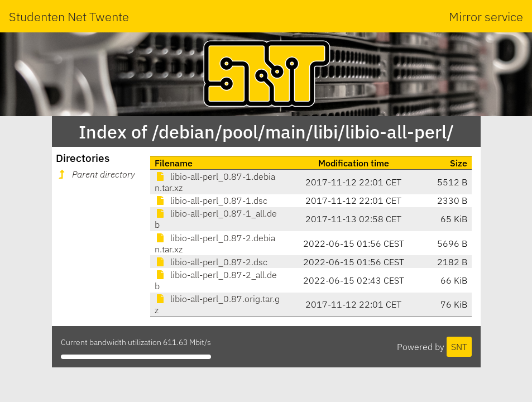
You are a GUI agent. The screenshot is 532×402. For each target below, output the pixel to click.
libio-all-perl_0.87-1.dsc (211, 200)
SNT (459, 347)
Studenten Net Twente (69, 16)
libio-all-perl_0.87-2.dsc (211, 262)
